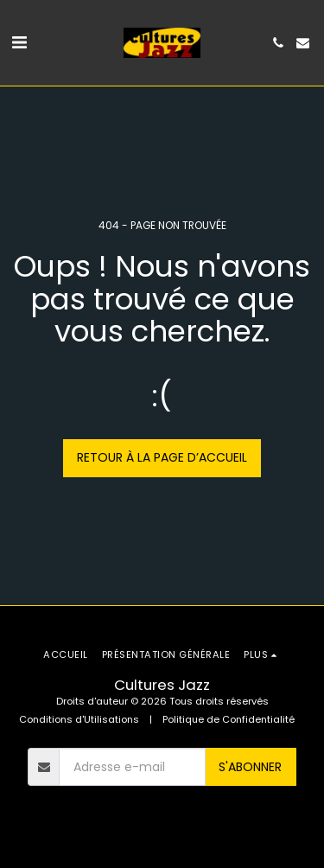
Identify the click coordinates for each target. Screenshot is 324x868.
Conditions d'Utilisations (79, 719)
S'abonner (250, 767)
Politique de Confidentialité (229, 719)
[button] (19, 42)
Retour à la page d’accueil (162, 457)
